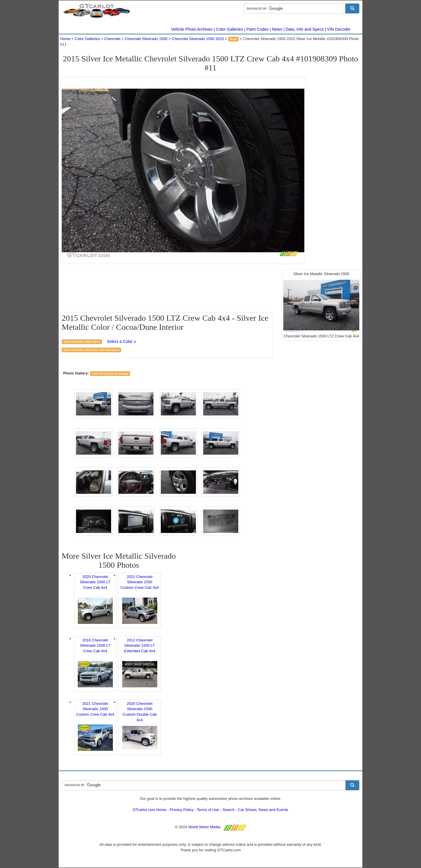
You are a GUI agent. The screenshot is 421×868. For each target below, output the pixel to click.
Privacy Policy (182, 810)
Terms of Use (208, 810)
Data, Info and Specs (305, 29)
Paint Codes (258, 29)
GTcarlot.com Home (150, 810)
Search (228, 810)
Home (65, 39)
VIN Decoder (339, 29)
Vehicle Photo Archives (192, 29)
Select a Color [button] (122, 341)
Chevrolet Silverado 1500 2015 (198, 39)
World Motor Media (204, 827)
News (277, 29)
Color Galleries (230, 29)
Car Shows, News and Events (263, 810)
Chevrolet (112, 39)
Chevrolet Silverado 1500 (146, 39)
